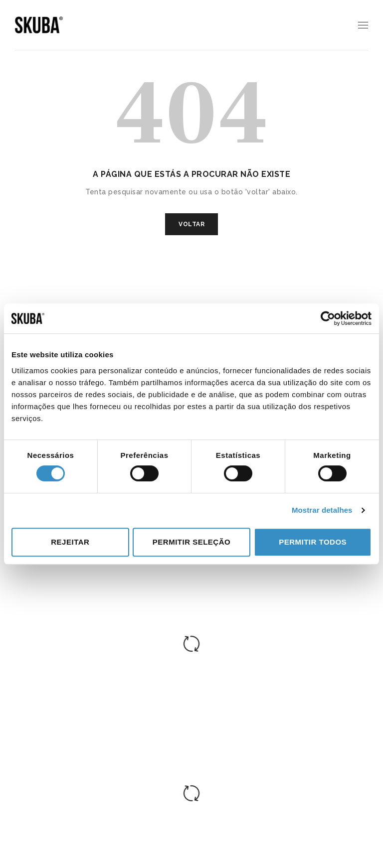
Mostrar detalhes (322, 510)
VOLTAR (191, 224)
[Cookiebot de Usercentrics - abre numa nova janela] (328, 318)
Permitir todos (313, 542)
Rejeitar (70, 542)
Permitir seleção (191, 542)
